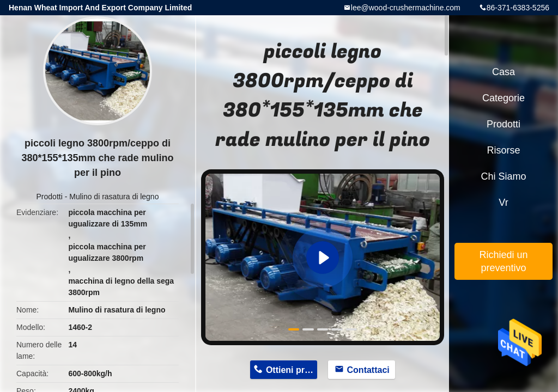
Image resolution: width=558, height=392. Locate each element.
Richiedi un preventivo (503, 261)
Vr (503, 203)
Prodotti (50, 197)
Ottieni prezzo (292, 370)
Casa (504, 72)
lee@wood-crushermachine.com (406, 8)
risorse (503, 150)
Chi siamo (503, 176)
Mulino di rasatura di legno (114, 197)
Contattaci (368, 370)
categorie (504, 98)
